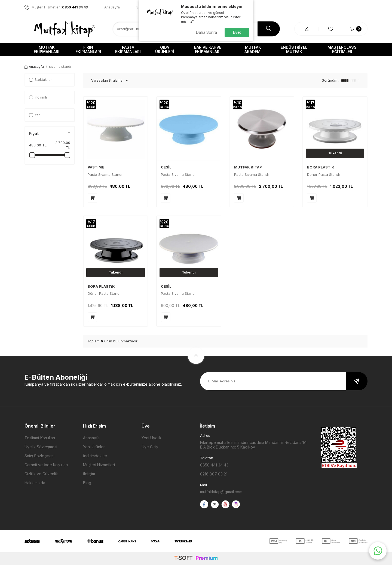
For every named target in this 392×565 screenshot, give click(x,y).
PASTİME (96, 167)
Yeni (35, 115)
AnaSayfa (112, 7)
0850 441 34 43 (214, 465)
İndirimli (38, 97)
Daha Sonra (206, 32)
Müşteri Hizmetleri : (56, 7)
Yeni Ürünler (94, 447)
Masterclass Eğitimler (342, 49)
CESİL (166, 167)
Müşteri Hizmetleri (99, 465)
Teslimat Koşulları (40, 438)
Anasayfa (34, 67)
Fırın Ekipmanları (88, 49)
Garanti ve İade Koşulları (46, 465)
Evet (237, 32)
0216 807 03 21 (214, 474)
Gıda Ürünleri (165, 49)
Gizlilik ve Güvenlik (41, 474)
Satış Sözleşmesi (39, 456)
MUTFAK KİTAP (248, 167)
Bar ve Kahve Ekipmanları (208, 49)
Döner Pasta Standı (323, 174)
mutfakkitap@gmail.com (221, 492)
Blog (87, 483)
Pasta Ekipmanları (128, 49)
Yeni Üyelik (151, 438)
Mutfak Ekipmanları (47, 49)
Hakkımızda (35, 483)
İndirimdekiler (95, 456)
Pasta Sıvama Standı (105, 174)
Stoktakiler (40, 80)
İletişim (89, 474)
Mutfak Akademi (253, 49)
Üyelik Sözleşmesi (41, 447)
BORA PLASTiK (321, 167)
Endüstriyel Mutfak (294, 49)
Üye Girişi (150, 447)
